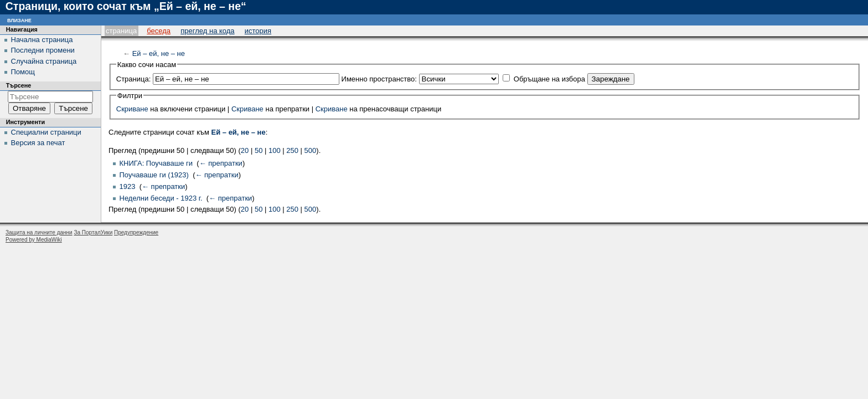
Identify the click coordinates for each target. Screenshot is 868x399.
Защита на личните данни (39, 232)
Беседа (159, 31)
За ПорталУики (93, 232)
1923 (128, 186)
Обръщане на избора (549, 79)
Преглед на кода (207, 31)
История (258, 31)
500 (311, 150)
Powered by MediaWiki (34, 240)
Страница (121, 31)
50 (259, 150)
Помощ (23, 72)
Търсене (19, 85)
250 (292, 150)
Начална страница (42, 40)
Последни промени (43, 50)
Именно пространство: (379, 79)
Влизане (19, 20)
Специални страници (46, 132)
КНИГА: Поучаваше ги (156, 163)
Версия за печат (38, 143)
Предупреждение (136, 232)
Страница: (134, 79)
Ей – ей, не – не (159, 53)
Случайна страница (44, 61)
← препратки (221, 163)
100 (275, 150)
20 (245, 150)
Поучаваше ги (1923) (154, 175)
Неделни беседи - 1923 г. (161, 198)
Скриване (132, 109)
